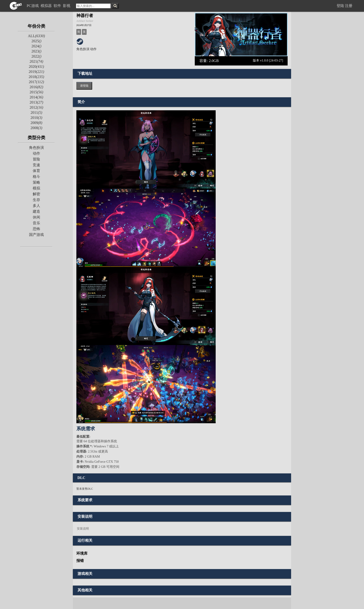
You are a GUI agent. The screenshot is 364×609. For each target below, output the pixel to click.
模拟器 (47, 6)
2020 (36, 67)
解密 (36, 194)
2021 (36, 61)
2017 (36, 82)
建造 (36, 211)
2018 (36, 77)
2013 (36, 102)
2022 (36, 56)
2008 (36, 128)
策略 (36, 182)
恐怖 (36, 229)
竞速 (36, 165)
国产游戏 (36, 235)
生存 (36, 200)
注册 (349, 6)
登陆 (340, 6)
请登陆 (84, 86)
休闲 (36, 217)
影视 (67, 6)
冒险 (36, 159)
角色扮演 (36, 148)
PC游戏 (33, 6)
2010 (36, 118)
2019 (36, 72)
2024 (36, 46)
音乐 (36, 223)
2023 (36, 51)
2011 (36, 112)
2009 (36, 123)
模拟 (36, 188)
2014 (36, 97)
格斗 (36, 177)
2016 (36, 87)
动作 (36, 153)
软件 (58, 6)
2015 (36, 92)
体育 (36, 171)
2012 (36, 107)
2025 (36, 41)
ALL (36, 36)
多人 (36, 206)
